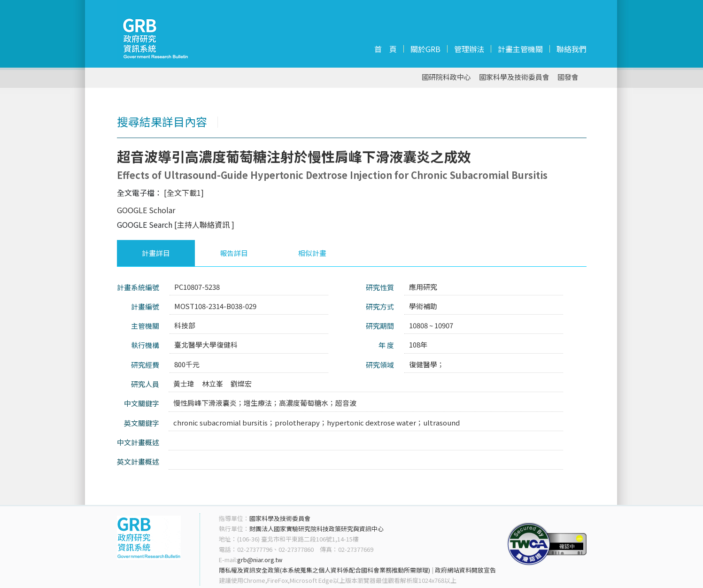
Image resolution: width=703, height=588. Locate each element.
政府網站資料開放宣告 (465, 570)
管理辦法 (469, 49)
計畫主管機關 (520, 49)
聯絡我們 (572, 49)
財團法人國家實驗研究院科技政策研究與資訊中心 (317, 529)
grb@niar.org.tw (260, 560)
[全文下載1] (184, 193)
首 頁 (386, 49)
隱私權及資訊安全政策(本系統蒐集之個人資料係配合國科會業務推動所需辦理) (324, 570)
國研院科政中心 (446, 77)
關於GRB (425, 49)
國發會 (568, 77)
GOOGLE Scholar (146, 210)
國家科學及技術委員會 (514, 77)
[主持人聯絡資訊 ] (204, 224)
